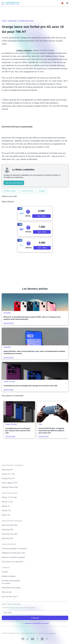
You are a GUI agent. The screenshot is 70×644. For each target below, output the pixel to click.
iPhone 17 (6, 506)
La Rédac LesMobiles (24, 50)
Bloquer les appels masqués (13, 557)
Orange (42, 191)
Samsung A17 (7, 470)
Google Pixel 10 (8, 478)
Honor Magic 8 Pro (10, 483)
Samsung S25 (7, 538)
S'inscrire (35, 618)
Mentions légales (9, 576)
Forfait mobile (12, 21)
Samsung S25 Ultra (10, 534)
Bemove (53, 633)
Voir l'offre (42, 216)
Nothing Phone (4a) (10, 487)
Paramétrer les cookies (11, 588)
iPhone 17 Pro (7, 502)
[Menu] (67, 3)
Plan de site (7, 592)
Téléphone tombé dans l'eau (13, 553)
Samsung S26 (7, 529)
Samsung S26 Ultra (10, 525)
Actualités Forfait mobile (26, 21)
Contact (5, 572)
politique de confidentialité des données (37, 623)
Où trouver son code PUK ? (13, 562)
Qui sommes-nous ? (10, 596)
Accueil (4, 21)
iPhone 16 (6, 515)
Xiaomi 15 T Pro (8, 474)
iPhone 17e (6, 511)
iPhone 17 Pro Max (9, 497)
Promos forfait (27, 191)
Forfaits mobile (10, 191)
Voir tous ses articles (14, 183)
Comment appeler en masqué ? (15, 548)
